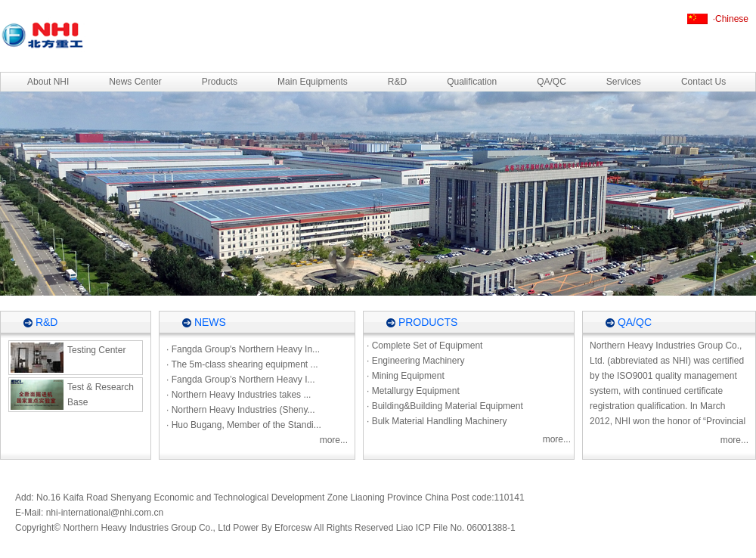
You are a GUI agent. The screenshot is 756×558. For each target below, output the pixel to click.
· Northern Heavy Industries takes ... (239, 395)
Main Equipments (313, 82)
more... (334, 440)
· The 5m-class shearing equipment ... (242, 364)
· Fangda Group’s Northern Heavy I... (241, 380)
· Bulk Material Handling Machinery (437, 421)
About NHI (48, 82)
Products (220, 82)
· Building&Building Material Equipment (445, 406)
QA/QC (552, 82)
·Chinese (731, 19)
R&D (397, 82)
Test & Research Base (72, 395)
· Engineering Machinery (415, 361)
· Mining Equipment (406, 376)
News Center (135, 82)
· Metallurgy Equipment (413, 391)
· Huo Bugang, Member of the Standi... (244, 425)
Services (624, 82)
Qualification (472, 82)
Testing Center (68, 358)
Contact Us (703, 82)
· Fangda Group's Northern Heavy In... (243, 349)
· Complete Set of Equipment (424, 346)
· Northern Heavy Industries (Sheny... (241, 410)
